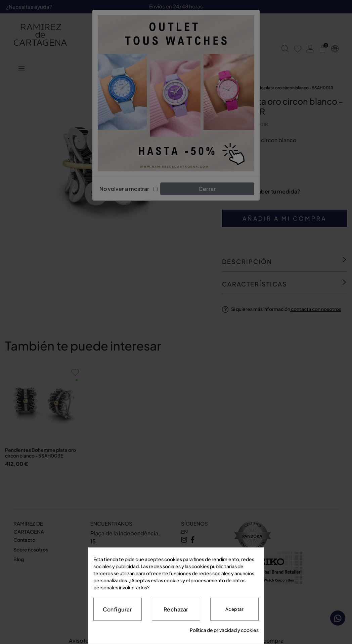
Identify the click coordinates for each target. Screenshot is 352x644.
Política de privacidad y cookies (224, 630)
